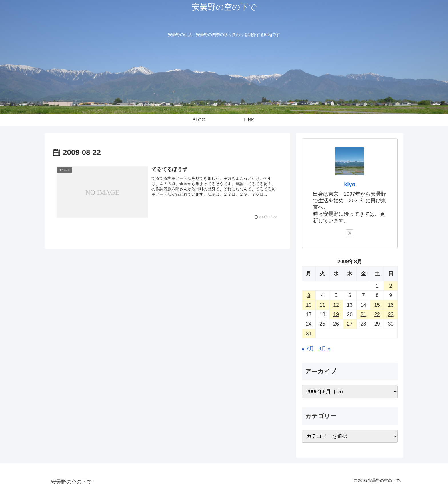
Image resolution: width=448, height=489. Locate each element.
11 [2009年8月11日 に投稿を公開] (322, 305)
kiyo (350, 184)
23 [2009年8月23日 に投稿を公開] (391, 314)
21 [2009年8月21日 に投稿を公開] (363, 314)
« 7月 (308, 349)
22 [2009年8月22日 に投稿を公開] (377, 314)
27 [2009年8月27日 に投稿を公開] (350, 324)
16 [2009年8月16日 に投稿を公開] (391, 305)
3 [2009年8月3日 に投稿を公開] (309, 295)
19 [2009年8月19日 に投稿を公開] (336, 314)
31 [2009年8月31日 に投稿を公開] (309, 334)
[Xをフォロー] (350, 233)
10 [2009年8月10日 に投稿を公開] (309, 305)
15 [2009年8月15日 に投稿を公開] (377, 305)
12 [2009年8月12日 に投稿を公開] (336, 305)
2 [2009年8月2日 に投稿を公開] (391, 286)
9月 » (324, 349)
